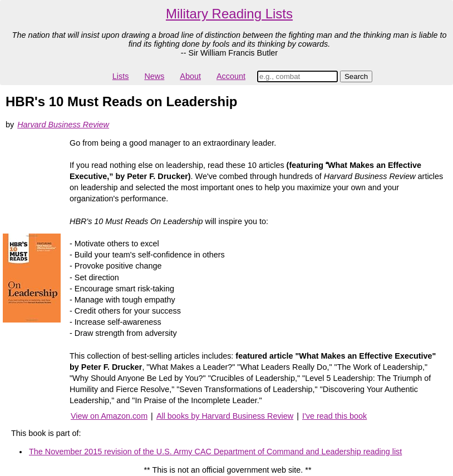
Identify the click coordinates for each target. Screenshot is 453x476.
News (154, 76)
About (190, 76)
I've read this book (334, 416)
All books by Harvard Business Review (225, 416)
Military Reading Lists (229, 14)
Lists (121, 76)
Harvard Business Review (63, 125)
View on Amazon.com (109, 416)
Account (231, 76)
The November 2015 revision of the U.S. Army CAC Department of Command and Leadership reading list (215, 452)
